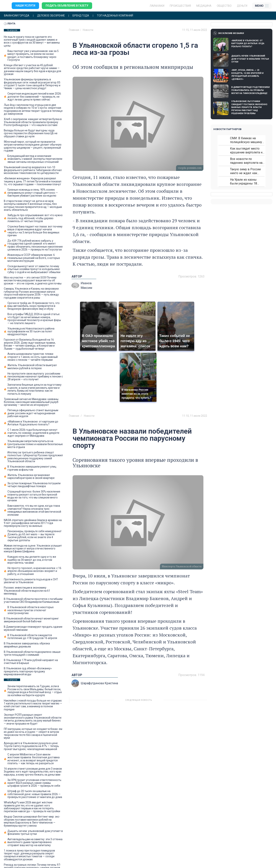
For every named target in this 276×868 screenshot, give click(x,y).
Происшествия (180, 6)
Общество (224, 6)
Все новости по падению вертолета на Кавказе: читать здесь (246, 161)
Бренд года (83, 16)
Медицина (204, 6)
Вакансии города (17, 16)
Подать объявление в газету (67, 6)
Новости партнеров (227, 129)
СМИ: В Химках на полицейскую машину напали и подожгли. (246, 140)
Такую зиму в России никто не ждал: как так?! (245, 171)
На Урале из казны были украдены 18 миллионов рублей (244, 182)
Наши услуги (25, 6)
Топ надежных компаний (118, 16)
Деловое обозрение (52, 16)
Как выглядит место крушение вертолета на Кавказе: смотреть (247, 150)
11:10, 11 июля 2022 (195, 416)
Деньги (242, 6)
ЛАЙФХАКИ (157, 6)
